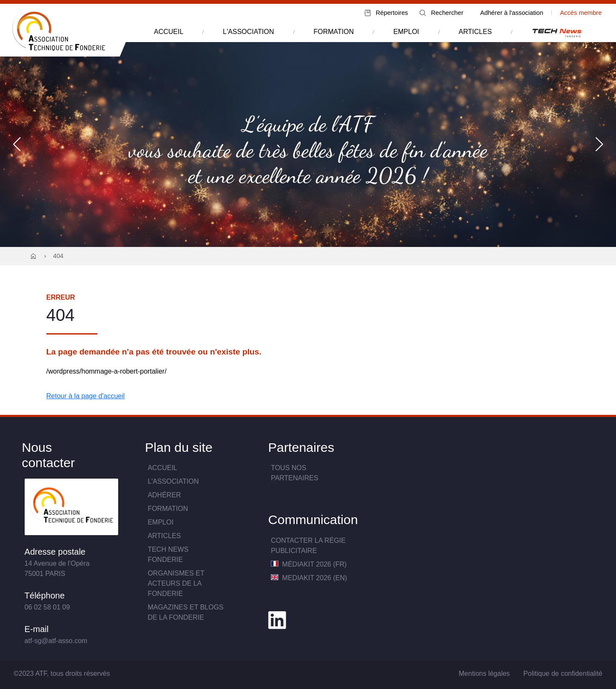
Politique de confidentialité (563, 673)
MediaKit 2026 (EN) (309, 578)
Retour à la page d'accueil (86, 396)
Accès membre (581, 13)
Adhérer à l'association (511, 13)
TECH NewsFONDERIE (168, 554)
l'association (248, 32)
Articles (164, 536)
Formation (168, 509)
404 (58, 256)
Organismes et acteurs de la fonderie (176, 583)
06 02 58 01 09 (47, 607)
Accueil (162, 468)
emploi (406, 32)
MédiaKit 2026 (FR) (309, 564)
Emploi (160, 522)
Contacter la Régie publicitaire (308, 546)
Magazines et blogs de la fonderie (185, 612)
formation (334, 32)
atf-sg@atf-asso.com (56, 641)
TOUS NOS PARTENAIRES (294, 473)
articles (475, 32)
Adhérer (164, 495)
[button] (295, 238)
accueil (169, 32)
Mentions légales (484, 673)
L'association (173, 481)
